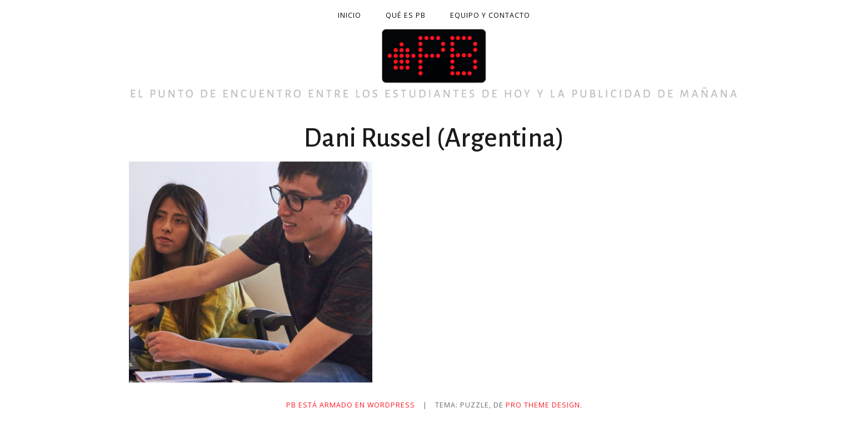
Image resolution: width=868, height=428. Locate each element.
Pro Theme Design (543, 405)
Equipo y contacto (490, 15)
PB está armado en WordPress (351, 405)
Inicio (350, 15)
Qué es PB (406, 15)
